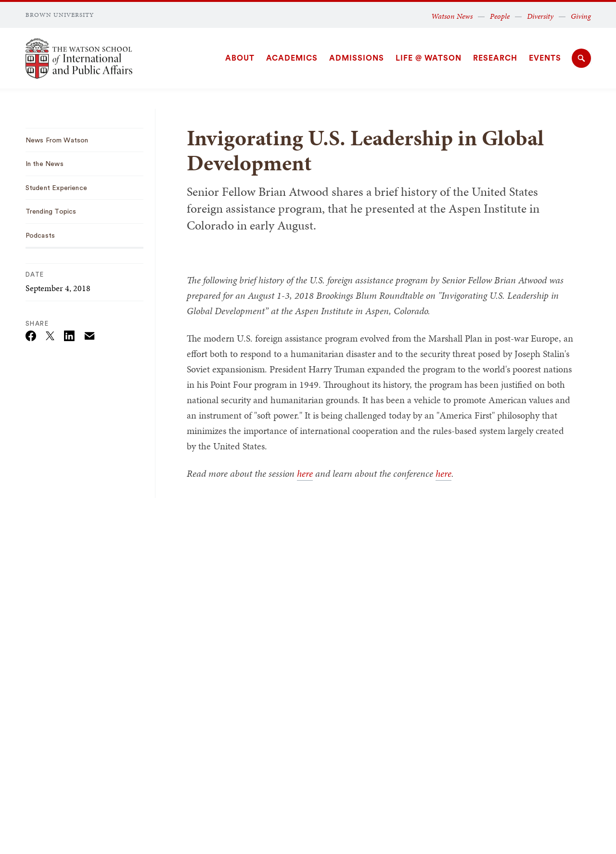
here (305, 473)
